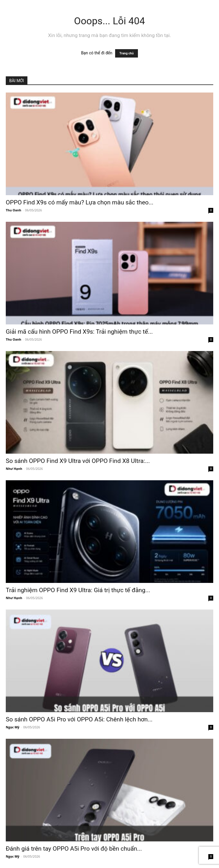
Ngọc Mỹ (13, 727)
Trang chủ (127, 53)
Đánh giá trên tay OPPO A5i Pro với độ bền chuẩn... (74, 849)
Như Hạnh (14, 469)
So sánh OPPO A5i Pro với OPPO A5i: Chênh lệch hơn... (79, 719)
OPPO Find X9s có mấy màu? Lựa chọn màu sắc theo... (80, 202)
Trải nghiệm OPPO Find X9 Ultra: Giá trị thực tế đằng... (78, 590)
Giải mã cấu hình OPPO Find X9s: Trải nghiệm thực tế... (79, 332)
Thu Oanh (14, 210)
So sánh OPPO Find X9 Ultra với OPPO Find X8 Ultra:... (78, 461)
